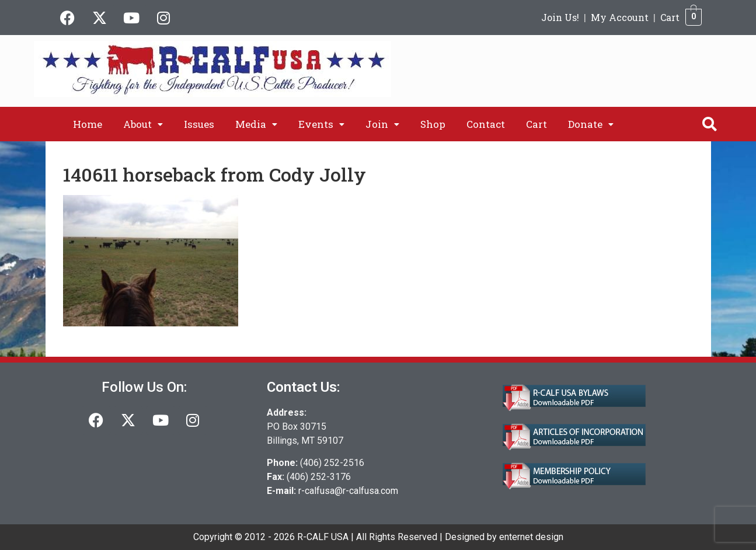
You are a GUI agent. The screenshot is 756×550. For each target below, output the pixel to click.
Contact (486, 124)
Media (256, 124)
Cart (670, 17)
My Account (620, 17)
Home (88, 124)
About (143, 124)
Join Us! (560, 17)
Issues (199, 124)
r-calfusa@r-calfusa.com (348, 491)
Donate (591, 124)
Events (321, 124)
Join (382, 124)
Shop (433, 124)
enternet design (531, 537)
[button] (143, 124)
